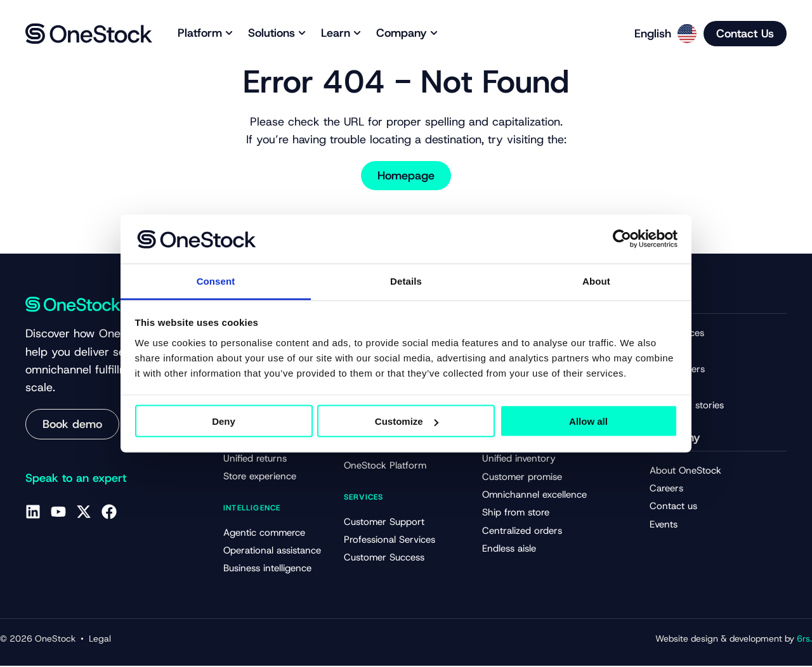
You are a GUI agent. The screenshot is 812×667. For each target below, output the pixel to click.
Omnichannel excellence (534, 496)
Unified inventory (519, 460)
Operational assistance (272, 552)
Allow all (588, 421)
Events (664, 526)
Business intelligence (267, 570)
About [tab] (596, 281)
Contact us (673, 508)
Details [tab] (406, 281)
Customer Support (384, 522)
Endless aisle (509, 551)
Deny (224, 421)
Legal (100, 640)
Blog (659, 351)
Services (364, 498)
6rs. (804, 640)
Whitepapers (677, 370)
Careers (666, 489)
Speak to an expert (76, 478)
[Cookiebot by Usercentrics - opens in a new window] (622, 239)
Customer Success (384, 559)
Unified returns (255, 459)
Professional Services (390, 541)
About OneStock (685, 471)
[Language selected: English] (661, 34)
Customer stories (687, 406)
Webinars (670, 387)
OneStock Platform (385, 467)
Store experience (260, 477)
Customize (407, 421)
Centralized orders (522, 533)
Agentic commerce (264, 534)
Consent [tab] (216, 281)
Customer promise (522, 478)
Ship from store (516, 515)
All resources (677, 333)
